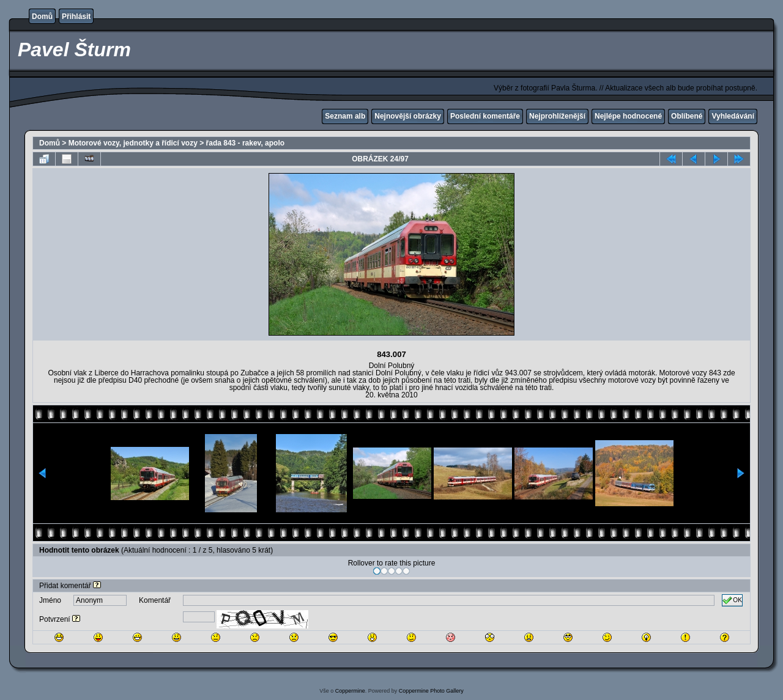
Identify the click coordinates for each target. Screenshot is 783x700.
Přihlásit (76, 17)
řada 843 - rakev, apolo (246, 143)
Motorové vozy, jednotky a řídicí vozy (133, 143)
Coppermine (350, 691)
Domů (42, 17)
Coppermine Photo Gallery (431, 691)
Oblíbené (687, 116)
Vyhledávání (733, 116)
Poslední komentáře (485, 116)
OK (732, 600)
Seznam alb (345, 116)
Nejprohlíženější (557, 116)
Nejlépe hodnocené (628, 116)
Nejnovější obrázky (408, 116)
